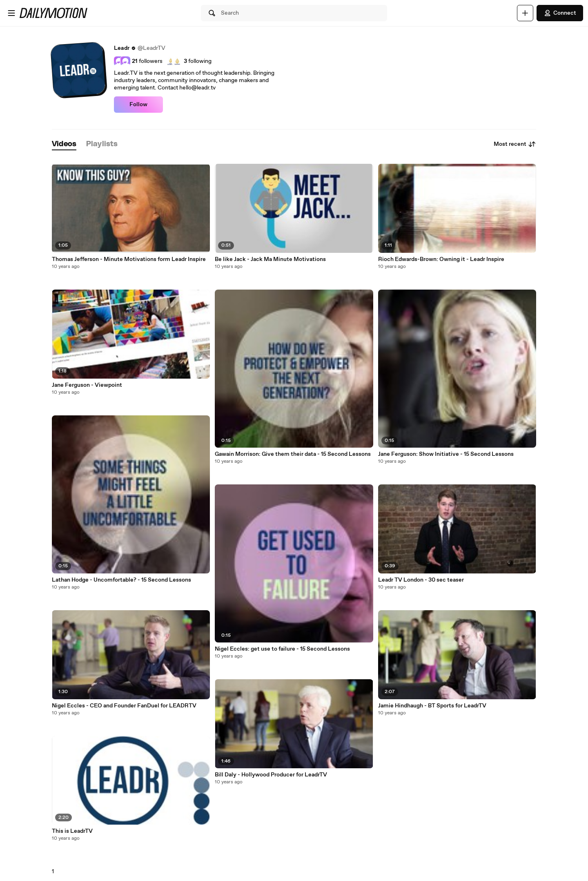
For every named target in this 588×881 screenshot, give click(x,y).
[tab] (64, 144)
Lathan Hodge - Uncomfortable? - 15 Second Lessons (121, 580)
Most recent (515, 144)
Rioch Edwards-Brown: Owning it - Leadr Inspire (441, 259)
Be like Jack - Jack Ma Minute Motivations (270, 259)
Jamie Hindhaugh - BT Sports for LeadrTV (432, 706)
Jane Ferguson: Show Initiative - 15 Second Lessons (446, 454)
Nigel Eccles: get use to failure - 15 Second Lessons (282, 649)
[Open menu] (11, 13)
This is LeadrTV (72, 831)
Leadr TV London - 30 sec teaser (421, 580)
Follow (138, 105)
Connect (560, 13)
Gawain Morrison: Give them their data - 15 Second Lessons (293, 454)
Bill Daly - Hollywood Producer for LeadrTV (271, 775)
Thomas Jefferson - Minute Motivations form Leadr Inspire (129, 259)
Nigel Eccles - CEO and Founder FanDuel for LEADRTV (124, 706)
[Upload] (525, 13)
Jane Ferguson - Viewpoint (87, 385)
